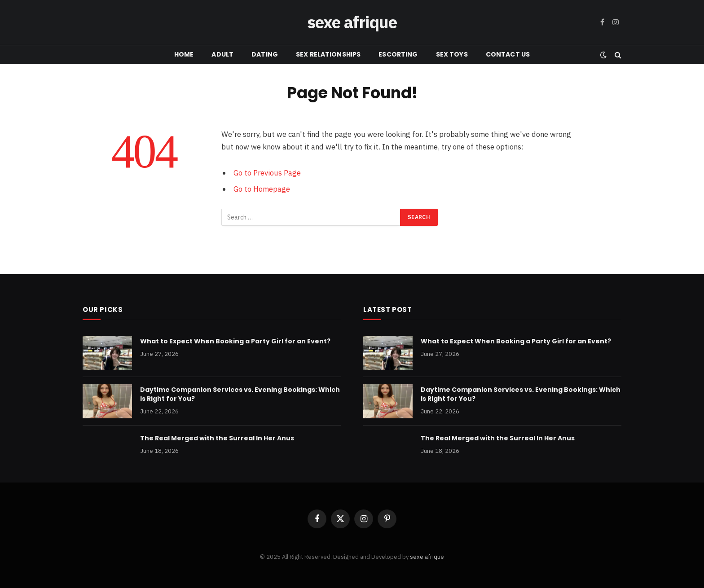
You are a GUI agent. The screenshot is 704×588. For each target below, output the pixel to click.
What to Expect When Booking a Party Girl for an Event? (235, 341)
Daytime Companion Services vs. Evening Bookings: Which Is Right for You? (240, 394)
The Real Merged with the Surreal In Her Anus (217, 438)
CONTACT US (508, 54)
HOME (184, 54)
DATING (265, 54)
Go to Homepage (262, 189)
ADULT (222, 54)
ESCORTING (398, 54)
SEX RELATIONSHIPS (328, 54)
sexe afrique (427, 557)
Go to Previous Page (267, 173)
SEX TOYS (452, 54)
